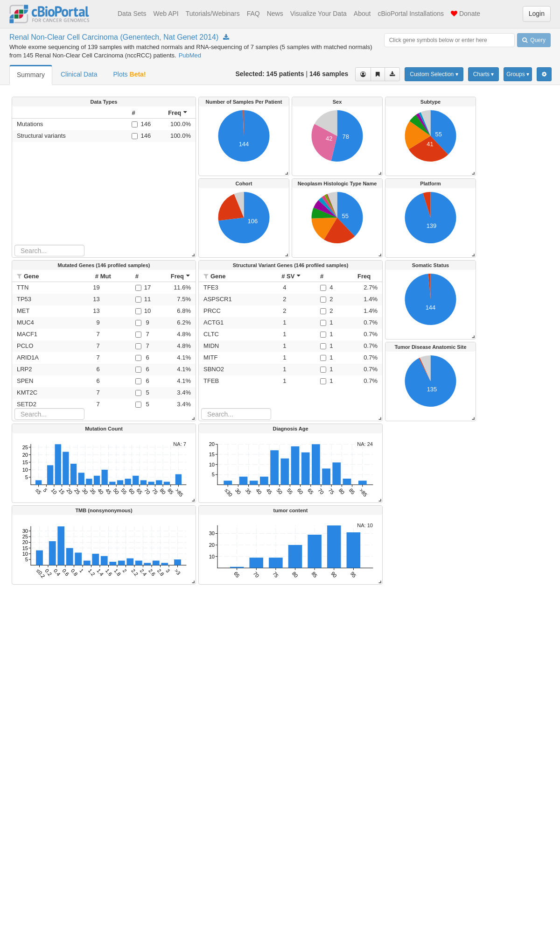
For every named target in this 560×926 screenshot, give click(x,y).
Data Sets (132, 14)
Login (537, 14)
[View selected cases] (363, 74)
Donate (465, 14)
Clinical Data (79, 74)
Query (534, 40)
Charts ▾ (484, 74)
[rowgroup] (104, 182)
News (275, 14)
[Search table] (49, 251)
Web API (166, 14)
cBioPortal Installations (411, 14)
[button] (20, 276)
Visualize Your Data (318, 14)
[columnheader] (141, 113)
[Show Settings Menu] (544, 74)
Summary (31, 75)
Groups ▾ (518, 74)
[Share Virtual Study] (378, 74)
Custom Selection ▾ (434, 74)
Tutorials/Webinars (213, 14)
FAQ (253, 14)
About (362, 14)
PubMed (190, 55)
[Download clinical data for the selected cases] (392, 74)
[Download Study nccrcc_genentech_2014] (226, 38)
